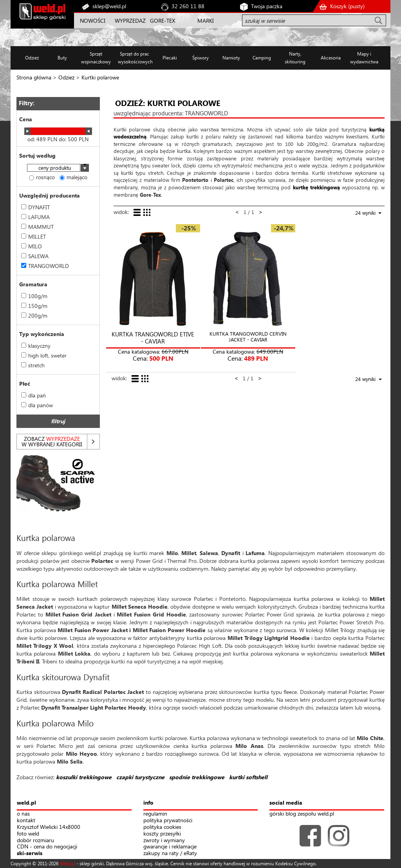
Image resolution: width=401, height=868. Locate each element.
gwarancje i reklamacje (170, 847)
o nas (23, 814)
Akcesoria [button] (331, 58)
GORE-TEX (163, 21)
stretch (33, 365)
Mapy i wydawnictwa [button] (364, 58)
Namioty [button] (231, 58)
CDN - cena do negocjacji (47, 847)
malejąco (73, 177)
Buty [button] (62, 58)
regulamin (155, 814)
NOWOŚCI (93, 21)
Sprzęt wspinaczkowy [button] (96, 58)
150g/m (34, 306)
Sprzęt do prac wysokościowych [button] (135, 58)
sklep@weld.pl (109, 6)
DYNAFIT (35, 207)
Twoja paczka (267, 6)
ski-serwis (30, 853)
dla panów (37, 405)
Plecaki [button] (170, 58)
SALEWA (35, 256)
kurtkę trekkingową (316, 187)
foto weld (28, 834)
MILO (32, 246)
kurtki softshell (248, 777)
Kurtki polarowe (100, 77)
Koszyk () (347, 6)
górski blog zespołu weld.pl (302, 814)
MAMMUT (37, 227)
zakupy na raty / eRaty (170, 853)
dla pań (33, 395)
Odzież (66, 77)
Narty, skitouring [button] (295, 58)
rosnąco (42, 177)
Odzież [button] (32, 58)
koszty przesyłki (162, 834)
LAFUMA (35, 217)
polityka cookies (162, 827)
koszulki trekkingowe (84, 777)
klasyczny (36, 346)
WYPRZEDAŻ (130, 21)
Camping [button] (262, 58)
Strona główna (34, 77)
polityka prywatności (168, 820)
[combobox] (58, 168)
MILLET (33, 236)
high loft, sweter (44, 355)
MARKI (206, 21)
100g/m (34, 296)
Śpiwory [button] (200, 58)
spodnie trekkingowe (197, 777)
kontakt (26, 820)
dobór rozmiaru (35, 840)
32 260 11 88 (188, 6)
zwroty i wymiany (164, 840)
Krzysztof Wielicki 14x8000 (49, 827)
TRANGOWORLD (45, 266)
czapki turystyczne (140, 777)
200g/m (34, 315)
